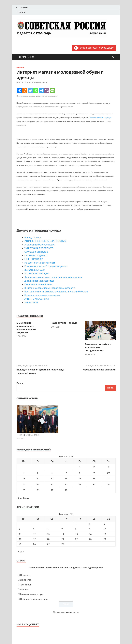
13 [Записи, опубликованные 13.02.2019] (52, 478)
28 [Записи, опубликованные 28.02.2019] (66, 490)
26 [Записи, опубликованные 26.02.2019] (38, 490)
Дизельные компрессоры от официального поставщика (53, 277)
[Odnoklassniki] (25, 90)
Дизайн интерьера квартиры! (39, 281)
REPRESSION (31, 302)
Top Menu (23, 8)
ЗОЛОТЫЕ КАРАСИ (35, 270)
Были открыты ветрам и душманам (43, 295)
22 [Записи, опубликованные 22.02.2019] (80, 484)
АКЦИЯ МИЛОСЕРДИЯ (37, 299)
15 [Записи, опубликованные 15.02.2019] (80, 478)
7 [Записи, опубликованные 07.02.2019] (66, 473)
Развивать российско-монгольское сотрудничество (98, 347)
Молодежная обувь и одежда (100, 118)
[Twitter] (30, 90)
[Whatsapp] (36, 90)
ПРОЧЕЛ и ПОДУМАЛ (36, 255)
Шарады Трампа (33, 237)
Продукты (25, 575)
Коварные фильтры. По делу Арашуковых (46, 266)
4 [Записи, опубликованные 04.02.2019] (24, 473)
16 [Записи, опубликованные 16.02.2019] (94, 478)
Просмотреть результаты (66, 612)
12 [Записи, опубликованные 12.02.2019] (38, 478)
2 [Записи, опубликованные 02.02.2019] (94, 467)
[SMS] (52, 90)
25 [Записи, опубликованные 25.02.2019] (24, 490)
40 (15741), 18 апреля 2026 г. (28, 435)
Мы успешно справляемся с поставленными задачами (26, 327)
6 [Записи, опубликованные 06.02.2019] (52, 473)
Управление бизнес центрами (40, 245)
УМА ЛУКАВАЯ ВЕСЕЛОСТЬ (39, 248)
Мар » (26, 498)
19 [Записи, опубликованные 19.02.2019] (38, 484)
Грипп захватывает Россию (38, 284)
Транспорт (26, 585)
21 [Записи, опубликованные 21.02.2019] (66, 484)
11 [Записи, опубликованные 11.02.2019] (24, 478)
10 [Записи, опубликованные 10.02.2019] (108, 473)
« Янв (19, 498)
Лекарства (26, 580)
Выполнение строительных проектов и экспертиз (50, 288)
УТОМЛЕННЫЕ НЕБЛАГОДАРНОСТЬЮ (45, 241)
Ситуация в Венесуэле (36, 252)
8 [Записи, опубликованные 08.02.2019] (80, 473)
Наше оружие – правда (64, 323)
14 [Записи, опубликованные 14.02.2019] (66, 478)
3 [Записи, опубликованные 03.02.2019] (108, 467)
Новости (20, 67)
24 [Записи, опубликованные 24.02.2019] (108, 484)
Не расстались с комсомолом (40, 263)
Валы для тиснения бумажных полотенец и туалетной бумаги (56, 292)
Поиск (20, 383)
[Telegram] (41, 90)
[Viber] (47, 90)
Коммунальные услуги (32, 594)
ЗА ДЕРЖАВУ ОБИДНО (37, 273)
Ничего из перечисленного (34, 599)
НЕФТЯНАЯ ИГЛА (34, 259)
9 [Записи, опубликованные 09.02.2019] (94, 473)
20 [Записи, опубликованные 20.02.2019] (52, 484)
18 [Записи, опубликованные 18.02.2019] (24, 484)
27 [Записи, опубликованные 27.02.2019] (52, 490)
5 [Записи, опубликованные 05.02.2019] (38, 473)
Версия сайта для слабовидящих (94, 48)
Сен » (21, 552)
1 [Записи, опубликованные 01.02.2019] (80, 467)
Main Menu (28, 57)
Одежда (24, 589)
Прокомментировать (38, 82)
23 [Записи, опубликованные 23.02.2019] (94, 484)
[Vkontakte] (19, 90)
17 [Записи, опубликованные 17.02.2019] (108, 478)
